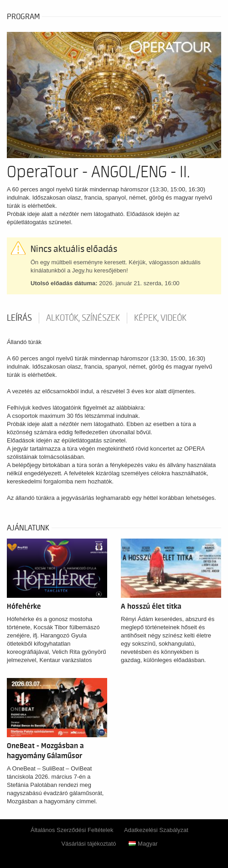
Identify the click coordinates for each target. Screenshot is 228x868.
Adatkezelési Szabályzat (156, 830)
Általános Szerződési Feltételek (72, 830)
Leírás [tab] (19, 318)
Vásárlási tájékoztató (89, 844)
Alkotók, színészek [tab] (83, 318)
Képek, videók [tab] (160, 318)
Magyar (143, 844)
